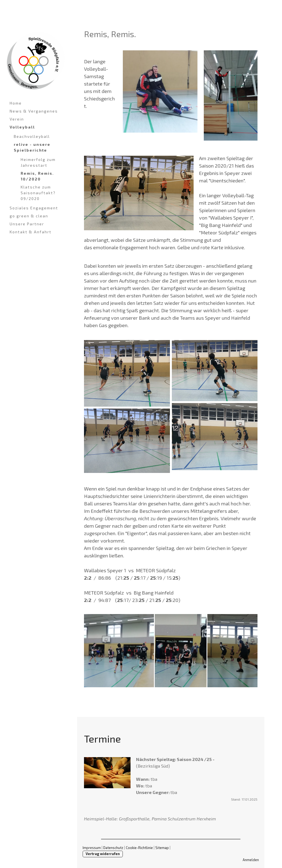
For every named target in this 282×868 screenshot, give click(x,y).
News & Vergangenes (34, 111)
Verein (17, 119)
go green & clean (29, 216)
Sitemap (162, 848)
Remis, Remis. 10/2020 (37, 176)
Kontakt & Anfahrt (31, 232)
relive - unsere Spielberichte (32, 147)
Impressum (92, 848)
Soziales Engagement (34, 208)
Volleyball (22, 127)
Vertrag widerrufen (103, 854)
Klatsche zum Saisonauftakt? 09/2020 (38, 193)
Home (16, 103)
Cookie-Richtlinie (139, 848)
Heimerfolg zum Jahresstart (38, 162)
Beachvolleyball (32, 136)
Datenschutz (113, 848)
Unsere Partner (27, 224)
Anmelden (251, 860)
